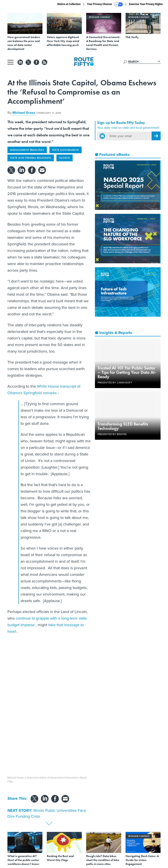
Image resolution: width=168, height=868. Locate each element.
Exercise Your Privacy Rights (146, 4)
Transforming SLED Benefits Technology (123, 426)
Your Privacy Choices (105, 4)
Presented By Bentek (112, 434)
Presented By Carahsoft (115, 383)
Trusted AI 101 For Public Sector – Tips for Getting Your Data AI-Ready (127, 372)
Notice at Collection (69, 4)
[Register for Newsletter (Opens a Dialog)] (156, 136)
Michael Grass (24, 113)
